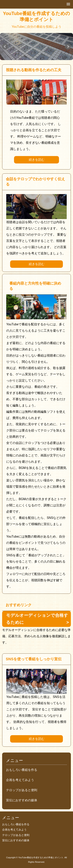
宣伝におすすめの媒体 (22, 800)
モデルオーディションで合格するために (37, 619)
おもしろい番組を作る (22, 770)
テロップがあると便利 (22, 790)
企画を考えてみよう (20, 780)
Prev (5, 47)
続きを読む (37, 160)
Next (68, 47)
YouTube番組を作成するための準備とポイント (36, 16)
